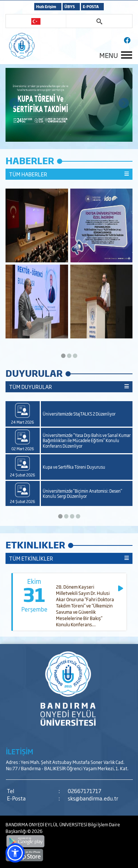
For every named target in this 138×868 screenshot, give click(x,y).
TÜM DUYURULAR (69, 387)
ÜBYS (70, 6)
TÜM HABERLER (69, 174)
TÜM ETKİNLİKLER (69, 558)
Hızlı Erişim (46, 6)
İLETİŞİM (20, 751)
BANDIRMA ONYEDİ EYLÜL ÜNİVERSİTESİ (47, 824)
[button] (15, 853)
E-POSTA (91, 6)
